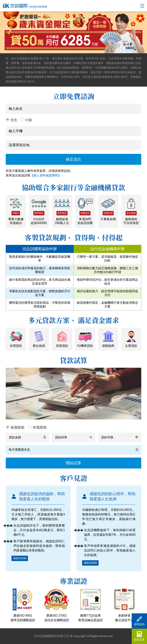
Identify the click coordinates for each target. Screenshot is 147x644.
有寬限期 (40, 427)
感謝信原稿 (20, 558)
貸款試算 (139, 636)
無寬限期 (17, 427)
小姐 (29, 120)
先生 (14, 120)
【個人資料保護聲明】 (46, 175)
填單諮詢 (139, 621)
